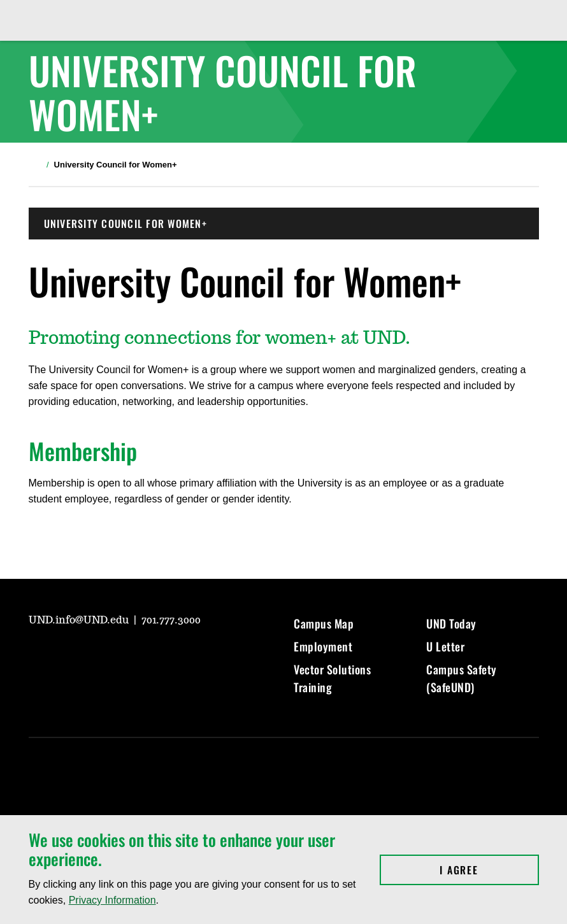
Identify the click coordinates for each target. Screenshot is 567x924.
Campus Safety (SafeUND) (462, 678)
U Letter (445, 646)
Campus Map (324, 623)
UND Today (451, 623)
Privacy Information (112, 900)
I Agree (489, 870)
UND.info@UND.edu (80, 620)
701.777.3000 (171, 620)
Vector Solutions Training (332, 678)
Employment (323, 646)
